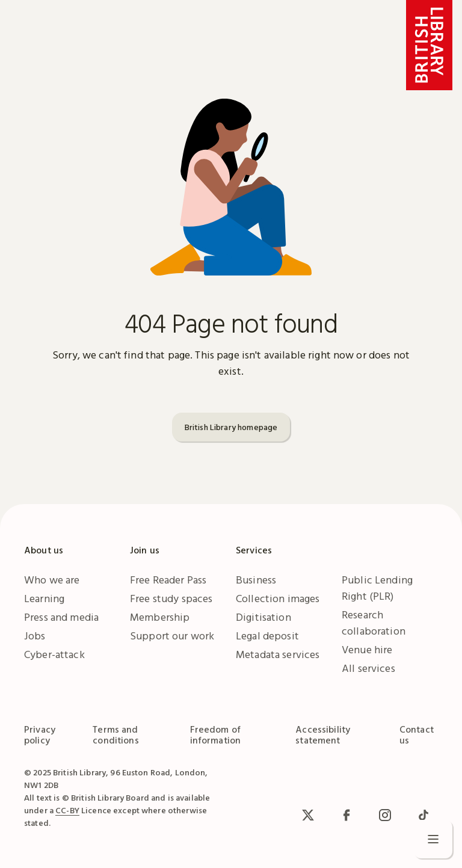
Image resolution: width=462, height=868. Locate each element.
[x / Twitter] (308, 815)
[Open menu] (433, 839)
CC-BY (67, 810)
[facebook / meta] (346, 815)
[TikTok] (423, 815)
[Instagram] (385, 815)
